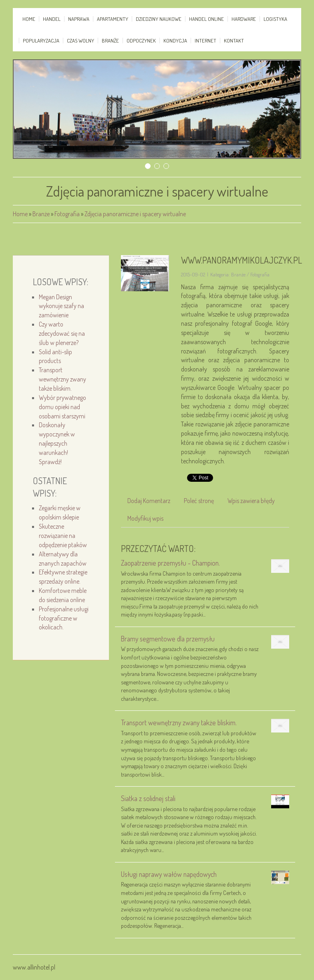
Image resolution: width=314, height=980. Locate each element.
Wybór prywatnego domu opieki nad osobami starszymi (62, 407)
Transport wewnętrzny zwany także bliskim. (62, 379)
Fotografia (67, 214)
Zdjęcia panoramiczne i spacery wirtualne (135, 214)
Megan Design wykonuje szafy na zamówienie (61, 306)
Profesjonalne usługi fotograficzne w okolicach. (64, 618)
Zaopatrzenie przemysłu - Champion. (170, 563)
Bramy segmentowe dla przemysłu (168, 639)
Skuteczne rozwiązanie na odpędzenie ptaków (63, 536)
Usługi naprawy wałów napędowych (169, 874)
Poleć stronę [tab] (199, 501)
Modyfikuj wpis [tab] (145, 518)
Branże (41, 214)
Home (20, 214)
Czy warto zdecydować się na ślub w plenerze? (62, 333)
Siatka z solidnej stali (148, 798)
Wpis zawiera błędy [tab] (251, 501)
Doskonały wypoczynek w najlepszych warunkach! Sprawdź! (57, 443)
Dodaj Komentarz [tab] (149, 501)
